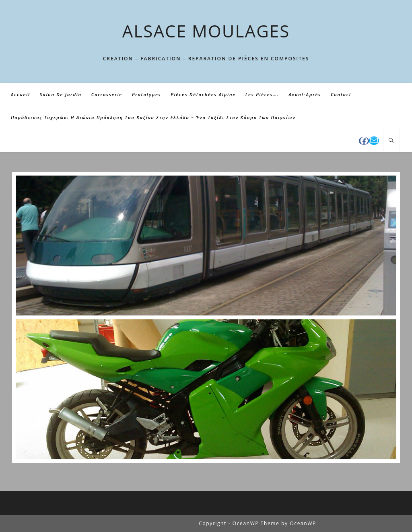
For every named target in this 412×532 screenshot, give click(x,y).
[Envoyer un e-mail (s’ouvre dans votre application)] (374, 141)
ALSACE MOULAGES (206, 31)
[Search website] (391, 141)
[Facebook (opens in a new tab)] (364, 141)
